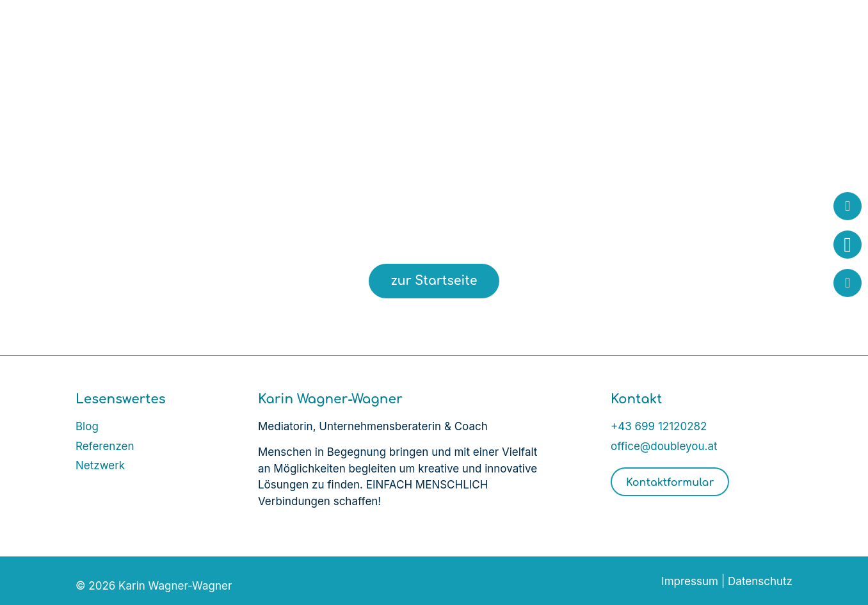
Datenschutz (760, 581)
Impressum (690, 581)
